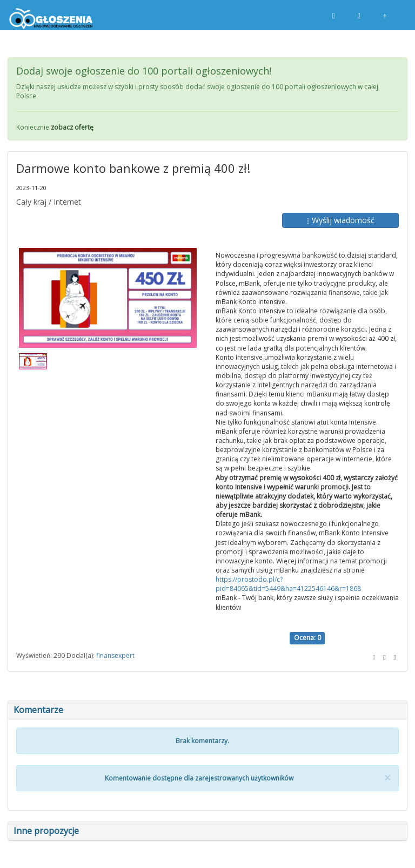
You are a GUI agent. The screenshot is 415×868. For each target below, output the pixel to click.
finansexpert (115, 655)
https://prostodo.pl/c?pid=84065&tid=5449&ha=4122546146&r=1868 (288, 584)
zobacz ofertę (72, 127)
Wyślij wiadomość (340, 220)
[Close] (387, 778)
